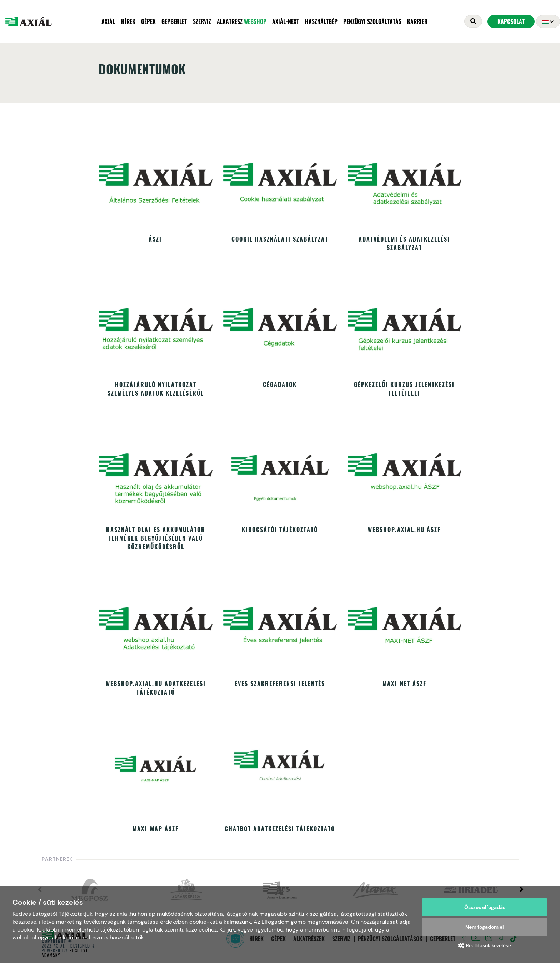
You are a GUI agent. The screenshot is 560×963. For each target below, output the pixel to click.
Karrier (417, 21)
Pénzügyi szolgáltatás (372, 21)
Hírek (128, 21)
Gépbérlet (174, 21)
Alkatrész (242, 21)
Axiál (108, 21)
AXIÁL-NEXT (286, 21)
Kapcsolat (511, 21)
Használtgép (321, 21)
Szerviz (202, 21)
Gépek (148, 21)
